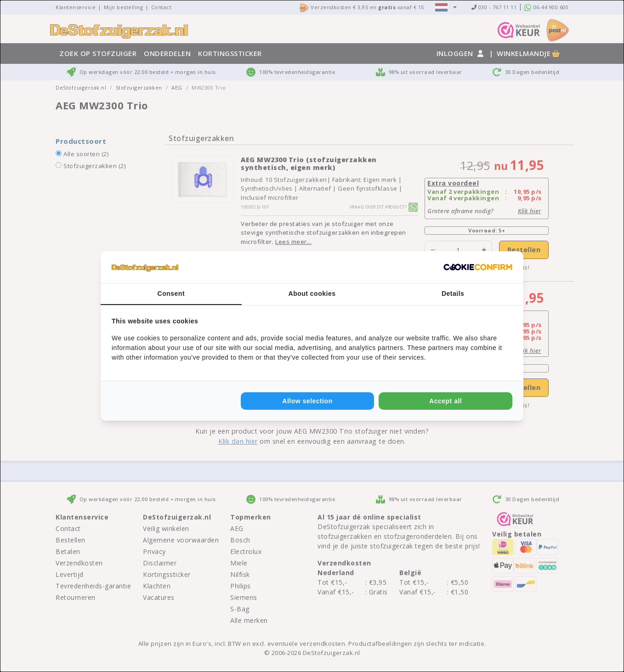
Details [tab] (453, 294)
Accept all (445, 401)
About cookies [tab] (312, 294)
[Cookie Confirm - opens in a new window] (478, 267)
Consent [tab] (171, 294)
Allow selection (307, 401)
